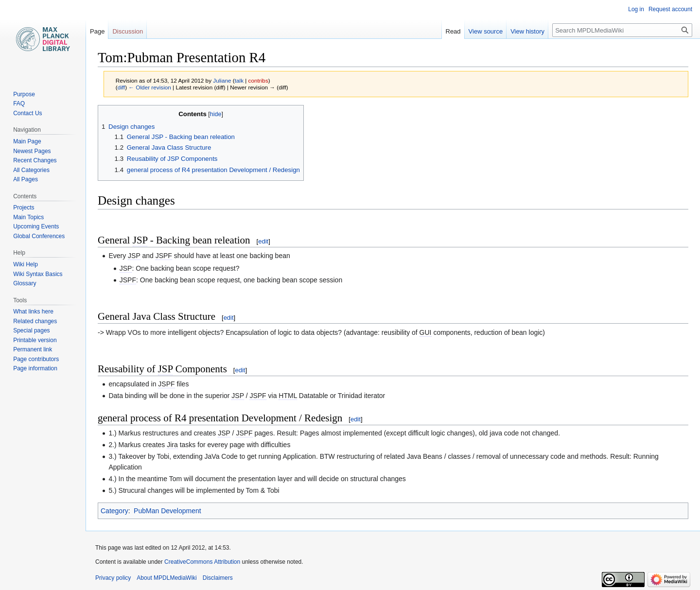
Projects (24, 208)
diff (121, 87)
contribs (258, 80)
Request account (670, 9)
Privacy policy (113, 578)
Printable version (35, 340)
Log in (636, 9)
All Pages (26, 179)
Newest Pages (32, 151)
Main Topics (28, 217)
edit (263, 241)
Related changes (35, 321)
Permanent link (33, 349)
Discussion (128, 31)
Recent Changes (35, 160)
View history (527, 31)
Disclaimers (218, 578)
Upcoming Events (36, 226)
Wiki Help (26, 264)
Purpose (24, 94)
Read (453, 31)
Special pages (31, 330)
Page (97, 31)
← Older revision (150, 87)
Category (114, 511)
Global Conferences (39, 236)
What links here (33, 312)
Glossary (25, 283)
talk (239, 80)
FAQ (19, 104)
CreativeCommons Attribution (202, 562)
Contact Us (27, 113)
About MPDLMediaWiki (166, 578)
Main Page (27, 141)
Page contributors (36, 359)
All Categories (31, 170)
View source (486, 31)
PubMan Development (167, 511)
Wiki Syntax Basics (38, 274)
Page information (35, 368)
